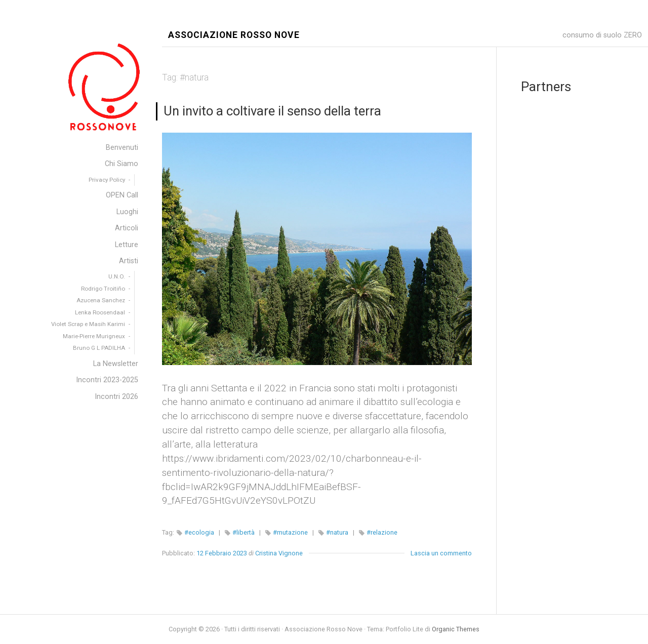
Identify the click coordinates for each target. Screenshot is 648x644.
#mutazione (290, 532)
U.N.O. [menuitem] (117, 276)
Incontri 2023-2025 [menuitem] (107, 380)
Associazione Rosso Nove (234, 35)
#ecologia (199, 532)
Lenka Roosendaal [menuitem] (100, 312)
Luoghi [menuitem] (127, 212)
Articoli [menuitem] (127, 228)
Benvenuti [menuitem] (122, 148)
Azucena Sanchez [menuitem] (101, 300)
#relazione (382, 532)
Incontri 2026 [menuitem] (116, 397)
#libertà (244, 532)
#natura (337, 532)
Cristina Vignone (279, 553)
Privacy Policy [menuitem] (107, 180)
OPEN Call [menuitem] (122, 195)
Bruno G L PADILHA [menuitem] (99, 348)
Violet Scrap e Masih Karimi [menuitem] (88, 324)
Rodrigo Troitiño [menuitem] (103, 289)
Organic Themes (456, 629)
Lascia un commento (441, 553)
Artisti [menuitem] (129, 261)
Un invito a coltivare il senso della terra (272, 111)
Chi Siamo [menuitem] (121, 164)
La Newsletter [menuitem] (116, 364)
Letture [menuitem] (127, 245)
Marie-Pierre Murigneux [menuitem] (94, 336)
